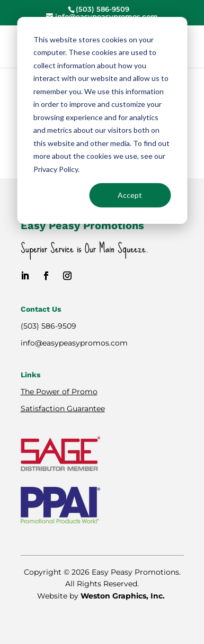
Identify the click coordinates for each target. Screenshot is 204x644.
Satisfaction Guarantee (63, 409)
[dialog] (102, 120)
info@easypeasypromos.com (74, 343)
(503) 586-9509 (48, 326)
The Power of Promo (59, 392)
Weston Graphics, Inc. (124, 596)
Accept (130, 195)
